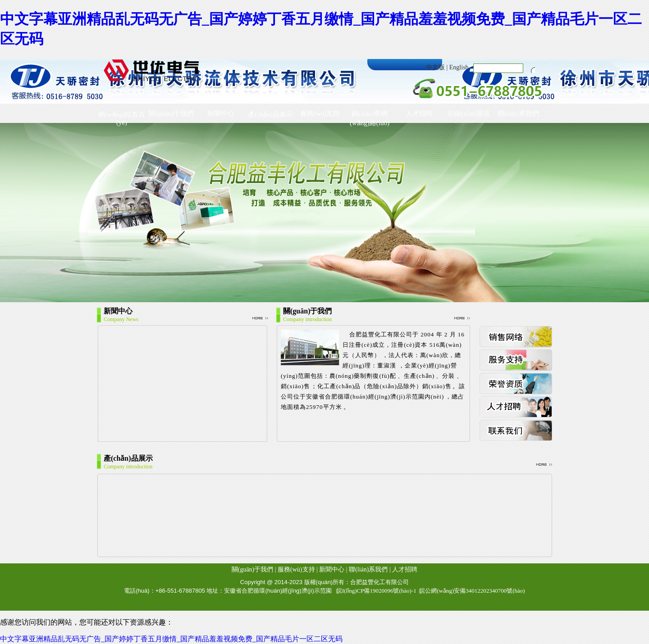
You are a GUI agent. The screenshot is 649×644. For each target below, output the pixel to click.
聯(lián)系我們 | (370, 569)
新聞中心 (221, 113)
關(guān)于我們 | (254, 569)
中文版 (435, 67)
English (459, 67)
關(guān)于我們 (171, 113)
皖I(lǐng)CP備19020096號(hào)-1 (376, 591)
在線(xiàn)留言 (469, 113)
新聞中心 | (333, 569)
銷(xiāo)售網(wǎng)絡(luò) (370, 115)
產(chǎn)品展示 (270, 114)
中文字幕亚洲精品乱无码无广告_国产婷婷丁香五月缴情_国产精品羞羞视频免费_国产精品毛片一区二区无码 (171, 639)
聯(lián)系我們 (518, 113)
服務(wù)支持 (320, 113)
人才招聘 (419, 113)
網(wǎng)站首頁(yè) (122, 116)
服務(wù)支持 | (298, 569)
